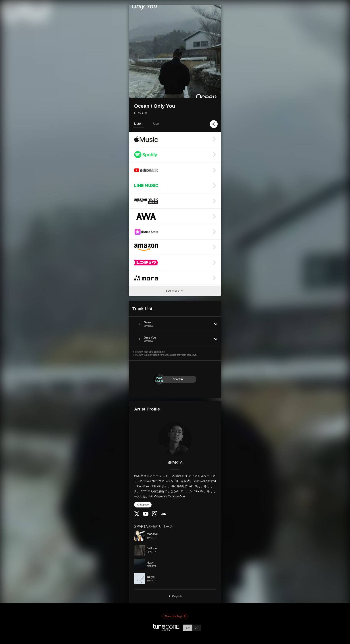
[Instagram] (155, 515)
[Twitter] (137, 515)
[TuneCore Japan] (166, 630)
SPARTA (141, 113)
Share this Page (175, 616)
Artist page (143, 505)
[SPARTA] (175, 439)
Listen (138, 124)
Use (156, 124)
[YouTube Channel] (146, 515)
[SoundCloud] (164, 514)
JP (197, 628)
